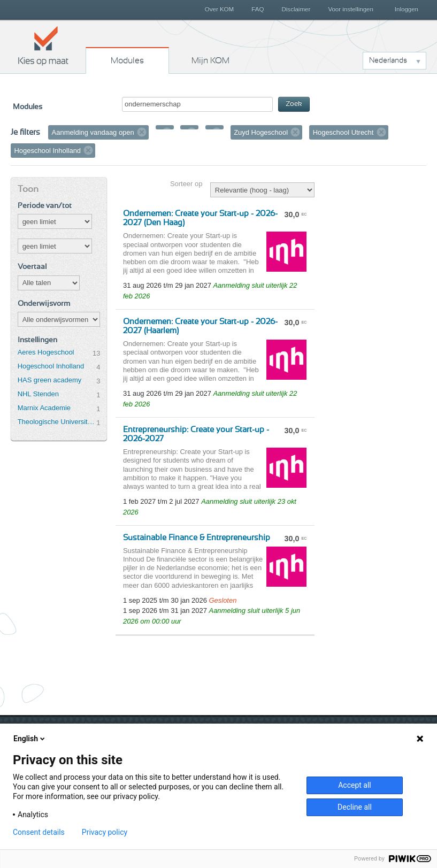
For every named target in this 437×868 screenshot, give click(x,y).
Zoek (294, 104)
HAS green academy (50, 380)
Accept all (355, 785)
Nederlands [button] (388, 60)
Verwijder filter (142, 132)
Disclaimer (296, 9)
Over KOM (219, 9)
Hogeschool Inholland (51, 366)
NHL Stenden (38, 394)
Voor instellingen (351, 9)
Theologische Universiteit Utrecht (57, 422)
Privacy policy (105, 832)
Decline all (355, 807)
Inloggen (407, 9)
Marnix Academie (44, 408)
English (30, 739)
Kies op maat (43, 45)
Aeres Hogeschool (46, 352)
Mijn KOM (210, 60)
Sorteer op (186, 184)
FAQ (258, 9)
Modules (127, 60)
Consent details (39, 832)
